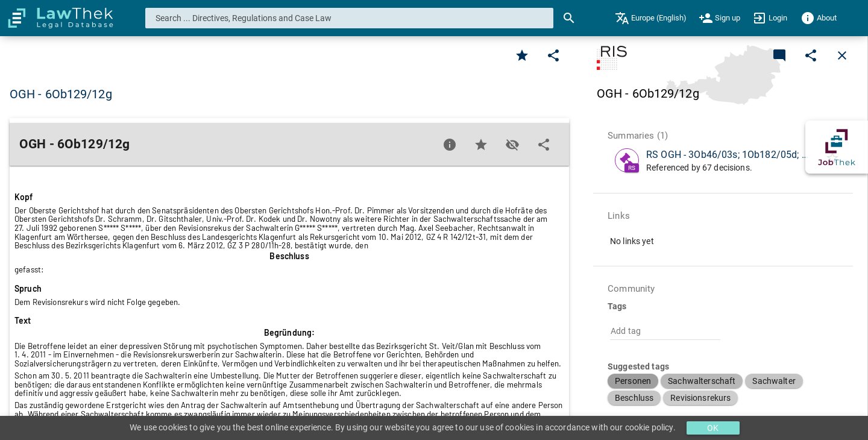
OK (713, 428)
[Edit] (553, 55)
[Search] (569, 18)
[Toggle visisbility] (512, 145)
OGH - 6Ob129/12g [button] (61, 94)
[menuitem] (651, 18)
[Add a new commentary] (779, 55)
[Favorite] (522, 55)
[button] (633, 381)
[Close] (842, 55)
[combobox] (350, 18)
